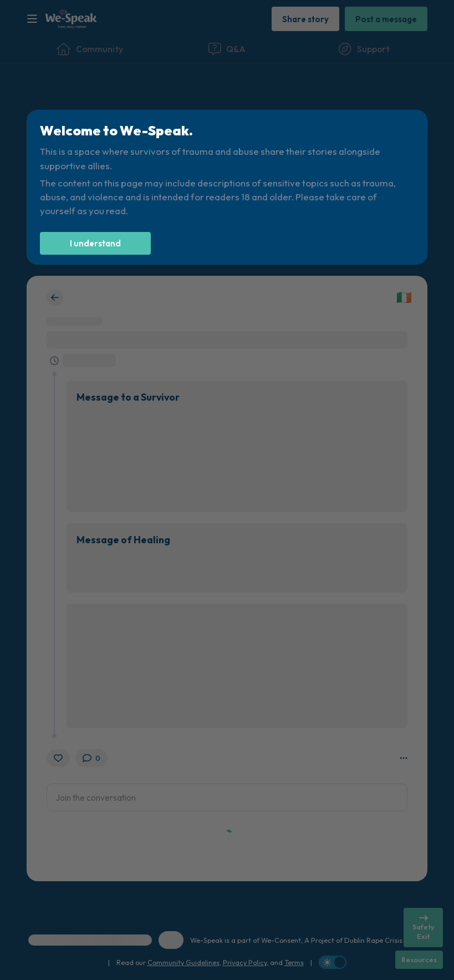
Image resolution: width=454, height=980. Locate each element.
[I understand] (95, 243)
